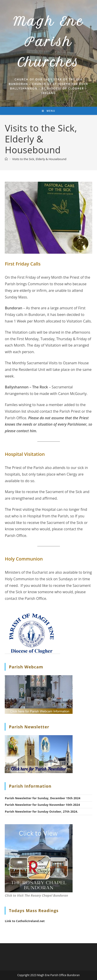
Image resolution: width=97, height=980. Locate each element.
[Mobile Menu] (49, 111)
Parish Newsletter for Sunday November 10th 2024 (42, 805)
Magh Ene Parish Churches (48, 42)
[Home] (6, 159)
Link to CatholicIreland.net (25, 921)
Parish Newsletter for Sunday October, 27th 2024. (41, 811)
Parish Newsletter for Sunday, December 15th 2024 (43, 798)
